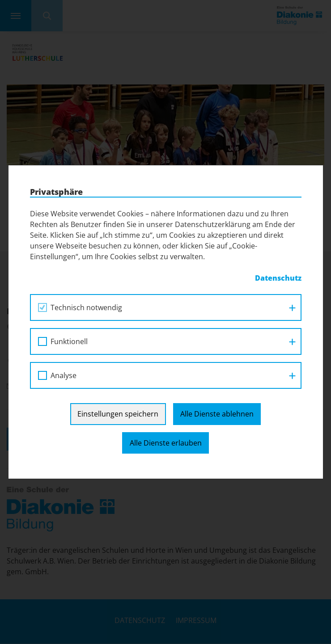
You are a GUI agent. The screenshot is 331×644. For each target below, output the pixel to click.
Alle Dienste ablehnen (217, 414)
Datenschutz (278, 278)
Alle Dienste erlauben (166, 443)
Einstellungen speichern (118, 414)
